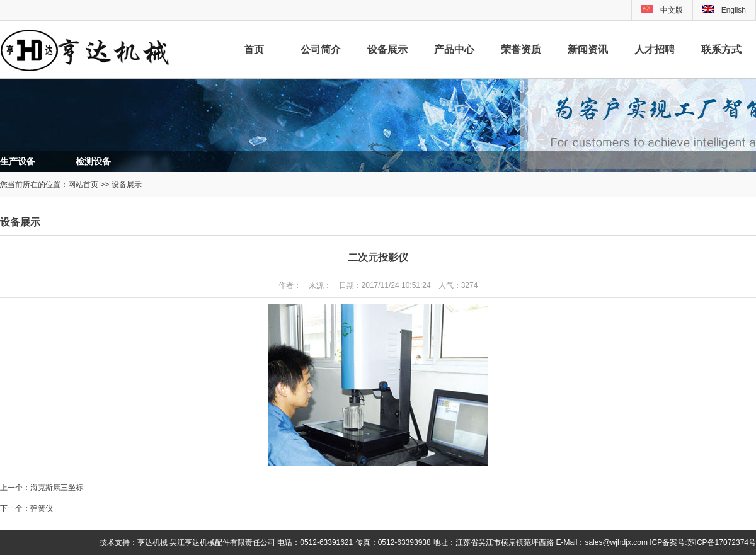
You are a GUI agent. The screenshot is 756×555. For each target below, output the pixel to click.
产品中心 (454, 49)
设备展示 (387, 49)
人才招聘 (655, 49)
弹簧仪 (42, 508)
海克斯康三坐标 (57, 488)
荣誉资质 (521, 49)
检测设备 (93, 161)
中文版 (672, 10)
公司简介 (321, 49)
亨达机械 (152, 542)
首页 (254, 49)
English (724, 10)
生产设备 (18, 161)
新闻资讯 (588, 49)
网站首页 (83, 185)
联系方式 (721, 49)
